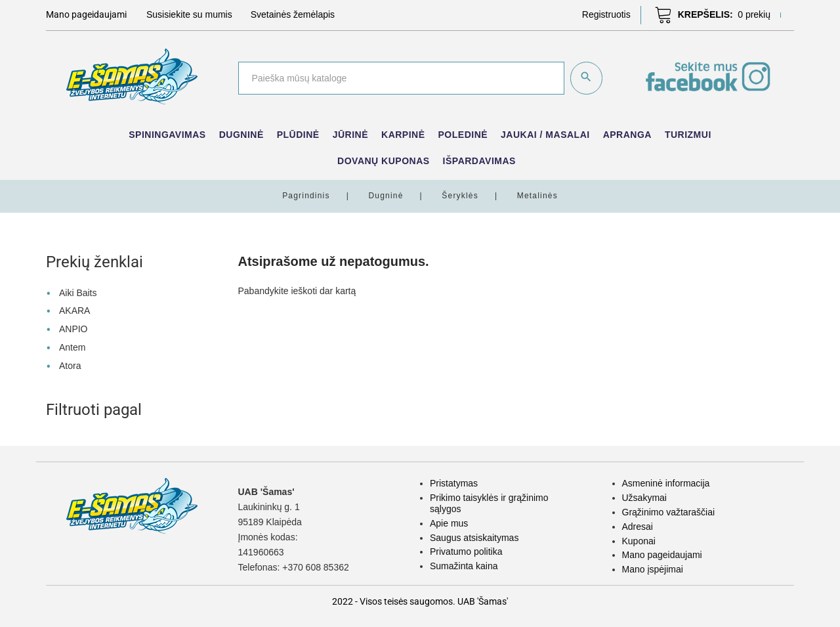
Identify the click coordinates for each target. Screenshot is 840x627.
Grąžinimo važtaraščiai (669, 511)
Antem (72, 347)
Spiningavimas (167, 135)
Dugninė (241, 135)
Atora (70, 365)
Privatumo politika (466, 551)
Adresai (638, 526)
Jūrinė (350, 135)
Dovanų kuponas (384, 161)
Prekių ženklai (94, 262)
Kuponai (639, 540)
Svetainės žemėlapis (293, 14)
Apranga (627, 135)
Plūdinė (298, 135)
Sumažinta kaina (464, 565)
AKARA (74, 311)
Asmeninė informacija (666, 483)
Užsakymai (644, 497)
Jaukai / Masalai (545, 135)
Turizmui (688, 135)
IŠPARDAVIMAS (479, 161)
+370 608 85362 (316, 567)
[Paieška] (401, 78)
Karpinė (403, 135)
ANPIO (73, 328)
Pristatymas (454, 483)
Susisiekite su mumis (189, 14)
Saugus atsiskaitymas (474, 537)
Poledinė (463, 135)
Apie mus (449, 523)
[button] (606, 14)
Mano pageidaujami (662, 554)
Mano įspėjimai (653, 569)
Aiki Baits (78, 292)
